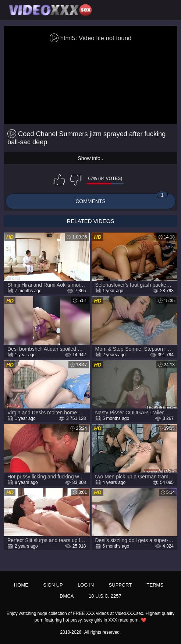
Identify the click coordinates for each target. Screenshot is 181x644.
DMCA (67, 596)
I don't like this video (76, 180)
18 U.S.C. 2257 (105, 596)
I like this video (59, 180)
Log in (86, 585)
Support (120, 585)
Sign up (53, 585)
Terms (155, 585)
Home (21, 585)
